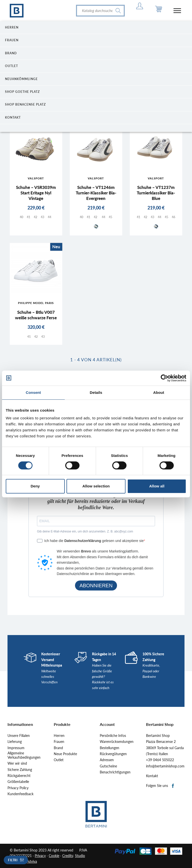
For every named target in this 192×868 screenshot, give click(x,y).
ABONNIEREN (96, 586)
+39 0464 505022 (160, 760)
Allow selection (96, 486)
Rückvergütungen (113, 754)
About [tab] (159, 392)
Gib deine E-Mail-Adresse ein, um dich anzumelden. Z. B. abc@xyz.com (85, 531)
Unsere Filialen (19, 736)
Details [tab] (96, 392)
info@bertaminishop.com (165, 766)
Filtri (13, 860)
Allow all (157, 486)
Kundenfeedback (20, 794)
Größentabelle (18, 782)
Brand (58, 748)
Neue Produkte (65, 754)
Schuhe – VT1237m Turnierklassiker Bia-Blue (156, 193)
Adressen (107, 760)
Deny (35, 486)
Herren (59, 736)
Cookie (54, 856)
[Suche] (100, 11)
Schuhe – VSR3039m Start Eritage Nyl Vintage (36, 193)
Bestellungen (109, 748)
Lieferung (15, 742)
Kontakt (152, 776)
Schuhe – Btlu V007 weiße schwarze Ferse (36, 315)
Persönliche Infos (113, 736)
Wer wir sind (17, 763)
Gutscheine (108, 766)
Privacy (40, 856)
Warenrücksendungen (117, 742)
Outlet (59, 760)
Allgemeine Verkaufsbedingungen (24, 755)
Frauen (59, 742)
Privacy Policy (18, 788)
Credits (68, 856)
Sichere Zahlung (20, 770)
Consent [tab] (33, 392)
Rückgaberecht (19, 776)
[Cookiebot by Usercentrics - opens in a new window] (164, 378)
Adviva (32, 861)
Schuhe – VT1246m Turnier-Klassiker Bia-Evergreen (96, 193)
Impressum (16, 748)
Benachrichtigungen (115, 772)
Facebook (173, 786)
